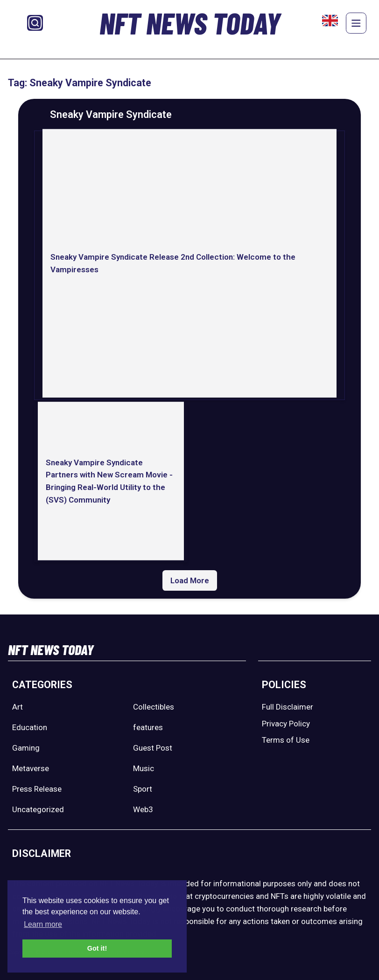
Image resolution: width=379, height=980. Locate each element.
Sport (143, 789)
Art (18, 707)
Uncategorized (38, 809)
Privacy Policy (286, 724)
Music (144, 768)
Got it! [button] (97, 948)
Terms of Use (286, 740)
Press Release (37, 789)
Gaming (26, 748)
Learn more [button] (43, 924)
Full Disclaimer (288, 707)
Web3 (143, 809)
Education (30, 727)
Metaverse (31, 768)
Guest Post (153, 748)
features (148, 727)
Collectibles (154, 707)
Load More (190, 580)
